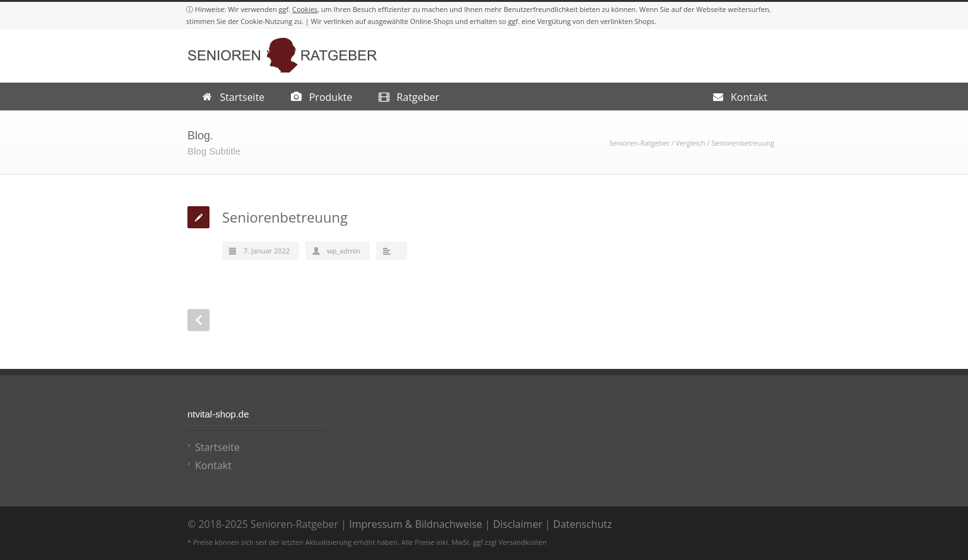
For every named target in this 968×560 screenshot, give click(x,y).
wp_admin (344, 251)
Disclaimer (517, 524)
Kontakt (213, 465)
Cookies (305, 9)
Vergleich (691, 143)
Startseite (217, 447)
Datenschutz (583, 524)
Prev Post (198, 320)
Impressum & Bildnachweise (416, 524)
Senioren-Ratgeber (639, 143)
